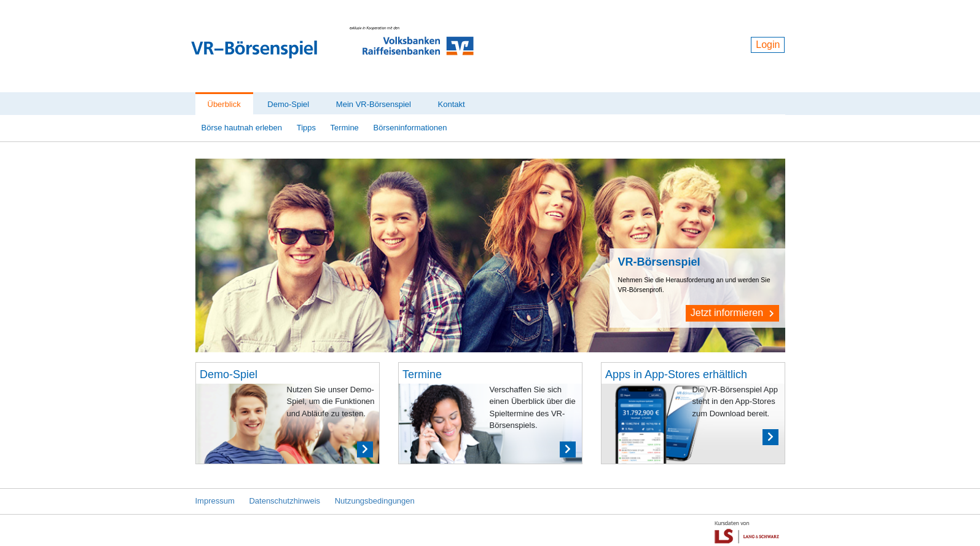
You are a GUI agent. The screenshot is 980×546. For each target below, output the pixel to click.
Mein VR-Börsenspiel (374, 104)
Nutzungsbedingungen (375, 501)
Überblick (224, 104)
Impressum (215, 501)
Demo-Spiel (288, 104)
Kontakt (452, 104)
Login (768, 45)
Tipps (306, 128)
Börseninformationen (410, 128)
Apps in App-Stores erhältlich (676, 374)
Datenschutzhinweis (284, 501)
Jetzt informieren (732, 313)
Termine (345, 128)
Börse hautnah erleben (242, 128)
